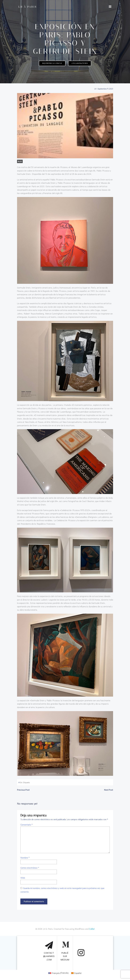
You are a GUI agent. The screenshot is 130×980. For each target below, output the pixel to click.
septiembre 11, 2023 (105, 89)
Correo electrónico (30, 868)
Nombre (25, 858)
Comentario (26, 825)
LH (95, 89)
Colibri (92, 929)
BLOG (20, 161)
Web (23, 878)
